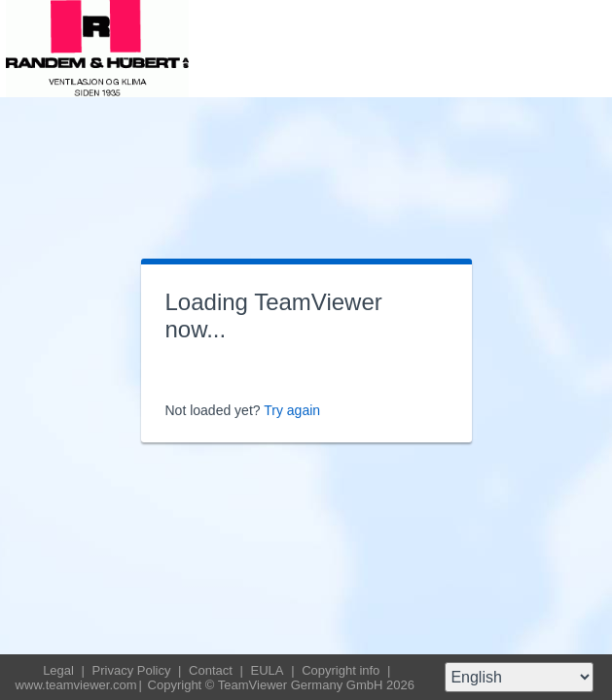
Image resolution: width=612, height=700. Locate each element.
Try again (292, 410)
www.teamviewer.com (76, 685)
